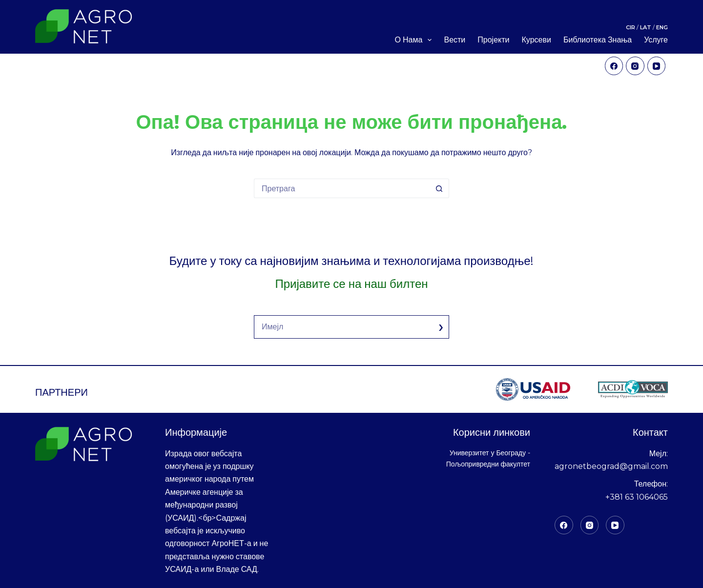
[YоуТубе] (615, 525)
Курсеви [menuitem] (537, 40)
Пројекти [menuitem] (493, 40)
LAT (646, 27)
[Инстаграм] (590, 525)
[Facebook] (614, 66)
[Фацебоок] (564, 525)
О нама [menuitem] (415, 40)
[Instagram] (635, 66)
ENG (662, 27)
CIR (631, 27)
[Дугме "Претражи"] (439, 188)
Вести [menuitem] (455, 40)
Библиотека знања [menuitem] (598, 40)
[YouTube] (657, 66)
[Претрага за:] (342, 188)
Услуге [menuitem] (656, 40)
